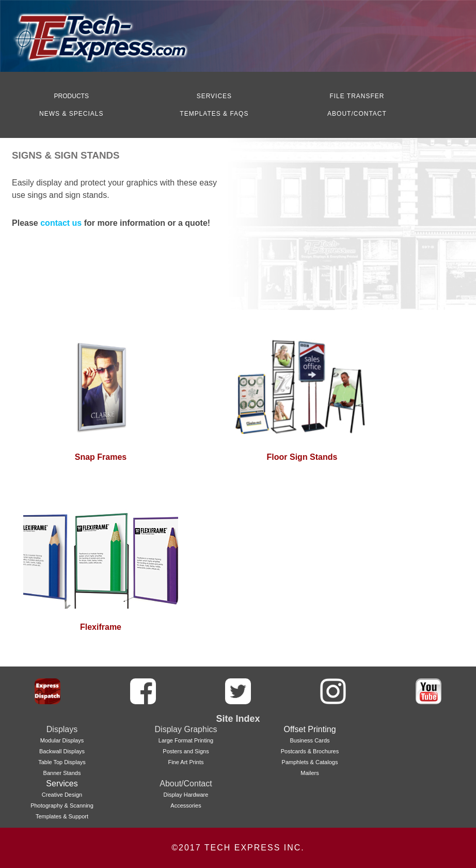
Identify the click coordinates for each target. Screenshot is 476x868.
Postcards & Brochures (310, 751)
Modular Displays (62, 740)
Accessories (186, 805)
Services (62, 784)
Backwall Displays (62, 751)
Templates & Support (62, 816)
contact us (62, 223)
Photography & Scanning (62, 805)
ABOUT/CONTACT (357, 114)
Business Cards (310, 740)
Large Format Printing (186, 740)
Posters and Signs (186, 751)
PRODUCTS (72, 96)
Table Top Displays (62, 762)
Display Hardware (186, 795)
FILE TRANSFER (357, 96)
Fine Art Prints (186, 762)
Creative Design (62, 795)
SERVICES (214, 96)
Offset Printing (310, 729)
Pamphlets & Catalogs (310, 762)
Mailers (310, 773)
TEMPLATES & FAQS (214, 114)
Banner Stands (62, 773)
